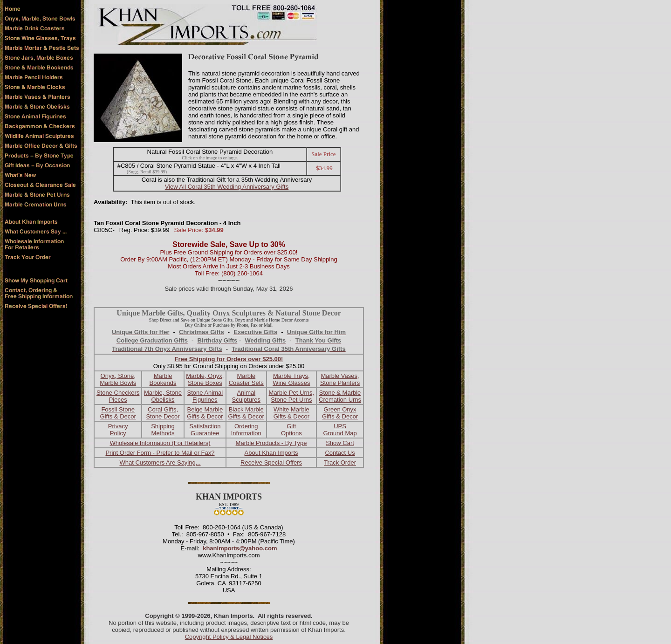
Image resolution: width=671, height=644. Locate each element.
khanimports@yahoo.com (240, 548)
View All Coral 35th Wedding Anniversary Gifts (227, 187)
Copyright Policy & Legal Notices (229, 637)
